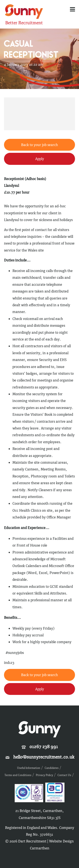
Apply (40, 159)
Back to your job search (39, 145)
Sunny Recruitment (24, 12)
